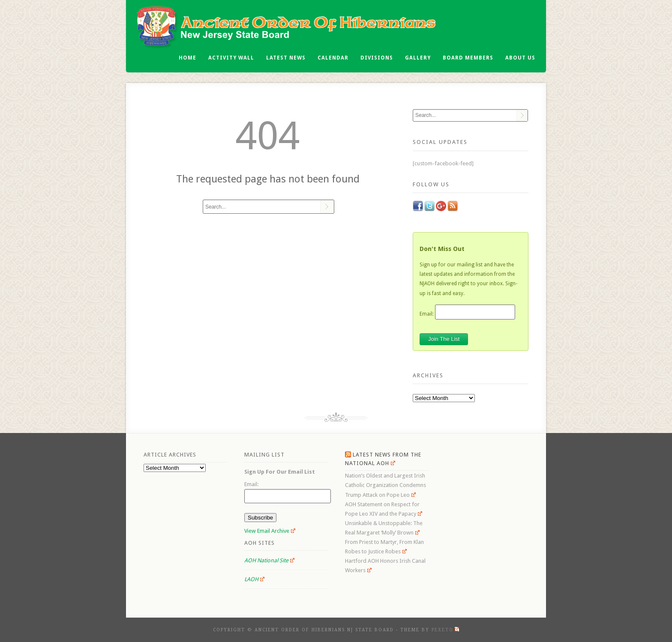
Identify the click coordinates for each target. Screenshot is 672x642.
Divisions (377, 58)
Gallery (418, 58)
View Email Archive (270, 531)
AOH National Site (269, 560)
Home (187, 58)
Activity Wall (231, 58)
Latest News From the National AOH (383, 459)
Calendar (333, 58)
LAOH (254, 579)
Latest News (286, 58)
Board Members (468, 58)
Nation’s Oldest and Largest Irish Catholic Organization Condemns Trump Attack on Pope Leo (385, 485)
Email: (427, 314)
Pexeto (445, 630)
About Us (520, 58)
